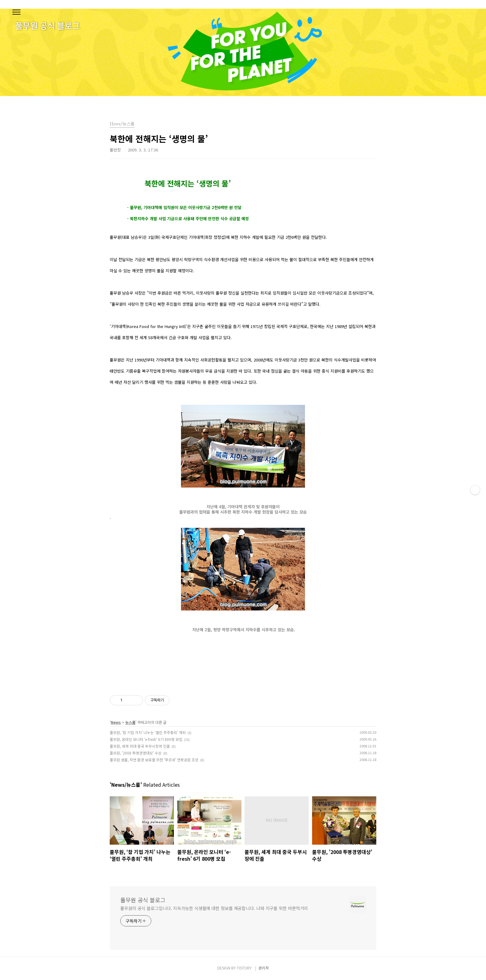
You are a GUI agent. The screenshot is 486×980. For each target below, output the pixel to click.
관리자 (264, 968)
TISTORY (244, 968)
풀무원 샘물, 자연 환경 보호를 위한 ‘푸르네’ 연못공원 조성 (154, 760)
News (116, 722)
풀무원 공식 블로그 (143, 900)
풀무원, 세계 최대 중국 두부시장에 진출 (140, 746)
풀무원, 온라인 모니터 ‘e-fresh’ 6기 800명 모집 (146, 739)
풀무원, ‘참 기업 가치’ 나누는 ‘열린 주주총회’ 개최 (148, 732)
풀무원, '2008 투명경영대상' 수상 (136, 753)
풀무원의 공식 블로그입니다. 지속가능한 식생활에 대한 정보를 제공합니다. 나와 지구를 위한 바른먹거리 (214, 908)
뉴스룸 (130, 722)
